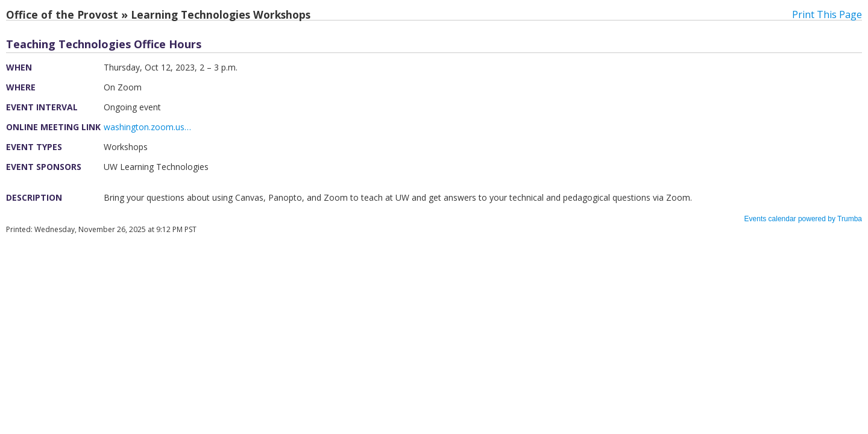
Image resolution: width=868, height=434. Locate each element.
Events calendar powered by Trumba (803, 219)
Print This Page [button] (827, 14)
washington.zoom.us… (147, 127)
